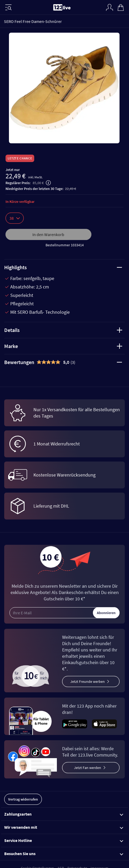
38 (15, 218)
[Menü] (8, 7)
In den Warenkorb (48, 234)
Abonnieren (106, 613)
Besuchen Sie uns (64, 854)
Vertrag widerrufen (23, 799)
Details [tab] (63, 330)
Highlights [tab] (63, 267)
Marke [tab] (63, 346)
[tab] (64, 362)
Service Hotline (64, 840)
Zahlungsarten (64, 814)
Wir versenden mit (64, 827)
